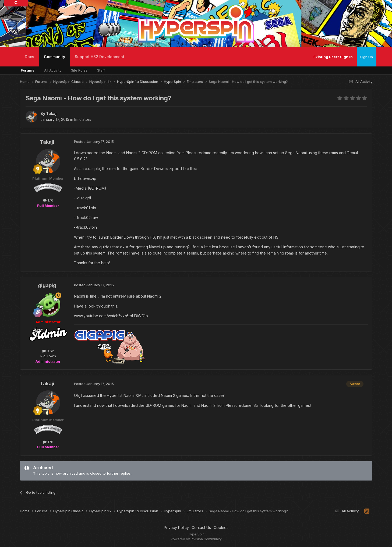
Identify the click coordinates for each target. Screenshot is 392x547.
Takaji (52, 113)
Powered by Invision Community (196, 539)
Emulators (83, 119)
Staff (101, 70)
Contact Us (201, 527)
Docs (29, 57)
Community (54, 60)
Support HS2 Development (100, 57)
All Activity (53, 70)
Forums (28, 70)
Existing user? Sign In (333, 57)
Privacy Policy (176, 527)
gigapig (47, 285)
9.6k (48, 351)
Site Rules (79, 70)
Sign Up (367, 57)
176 (48, 200)
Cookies (221, 527)
